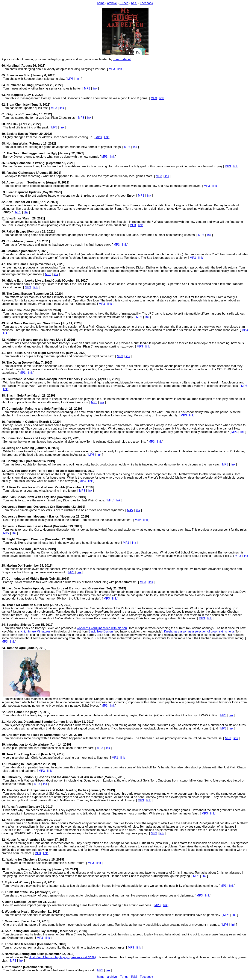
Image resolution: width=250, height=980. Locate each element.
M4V (110, 500)
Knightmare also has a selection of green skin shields (199, 631)
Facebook (146, 3)
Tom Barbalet (122, 59)
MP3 (112, 69)
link (120, 69)
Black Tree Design (101, 631)
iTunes (124, 3)
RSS (134, 3)
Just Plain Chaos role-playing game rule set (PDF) (63, 957)
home (101, 3)
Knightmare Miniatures (35, 631)
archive (112, 3)
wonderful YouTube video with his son (102, 628)
